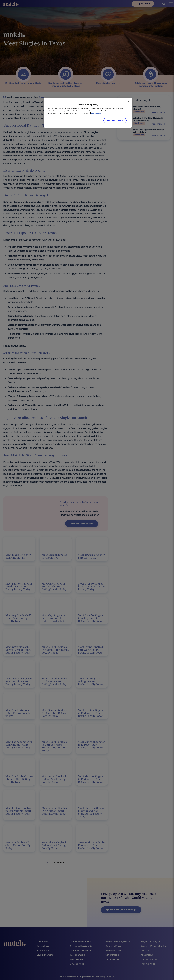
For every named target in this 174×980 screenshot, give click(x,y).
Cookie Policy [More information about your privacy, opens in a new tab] (96, 113)
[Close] (128, 101)
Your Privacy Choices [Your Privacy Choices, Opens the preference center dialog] (115, 120)
